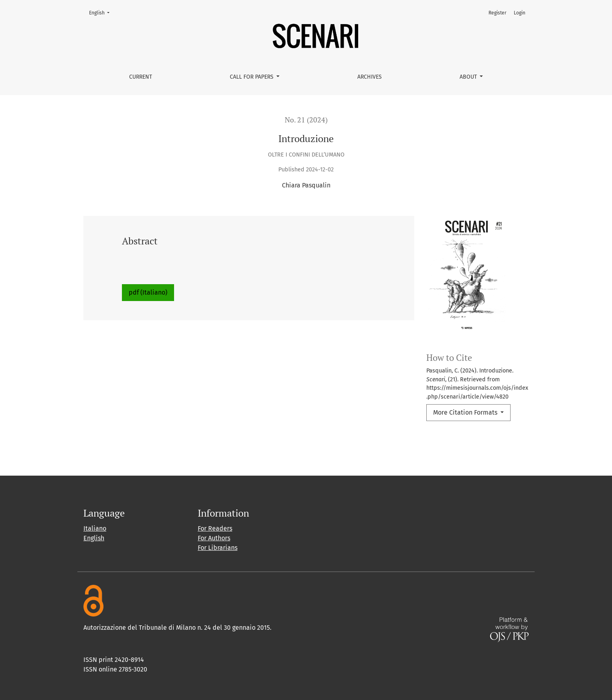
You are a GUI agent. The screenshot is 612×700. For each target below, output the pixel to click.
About (469, 77)
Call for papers (252, 77)
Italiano (95, 528)
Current (141, 77)
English (102, 12)
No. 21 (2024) (306, 120)
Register (498, 13)
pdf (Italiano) (148, 292)
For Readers (215, 528)
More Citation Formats (466, 412)
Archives (370, 77)
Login (520, 13)
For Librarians (218, 548)
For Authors (214, 538)
